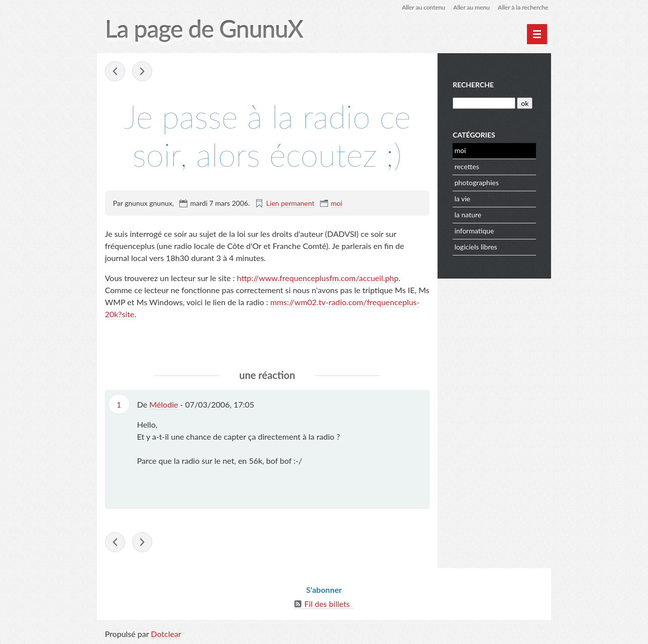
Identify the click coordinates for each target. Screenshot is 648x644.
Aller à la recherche (523, 7)
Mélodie (164, 404)
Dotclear (166, 634)
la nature (468, 215)
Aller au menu (471, 7)
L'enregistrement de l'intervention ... (142, 71)
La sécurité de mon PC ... (115, 71)
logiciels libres (476, 247)
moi (337, 203)
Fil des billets (327, 604)
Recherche (473, 85)
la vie (463, 199)
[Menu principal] (537, 34)
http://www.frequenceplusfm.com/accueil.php (318, 278)
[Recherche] (484, 103)
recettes (467, 166)
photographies (477, 182)
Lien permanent (290, 203)
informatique (474, 231)
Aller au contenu (423, 7)
